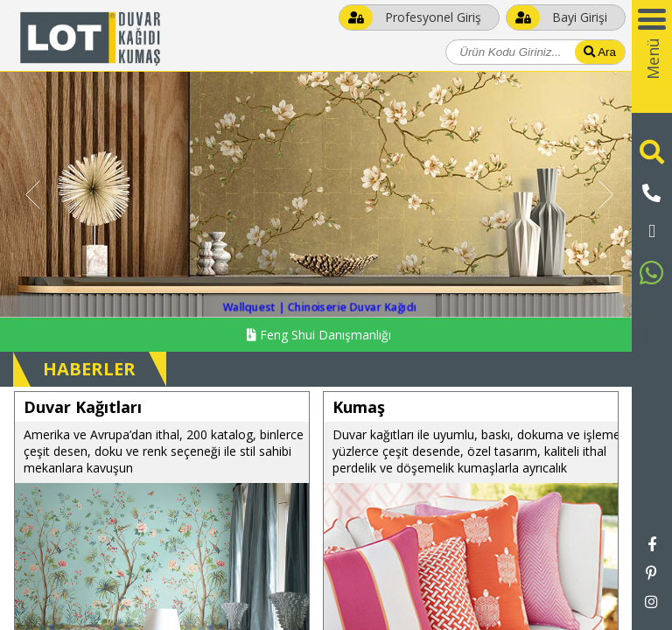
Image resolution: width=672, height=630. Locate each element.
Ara (600, 52)
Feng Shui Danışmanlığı (319, 335)
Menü (653, 59)
